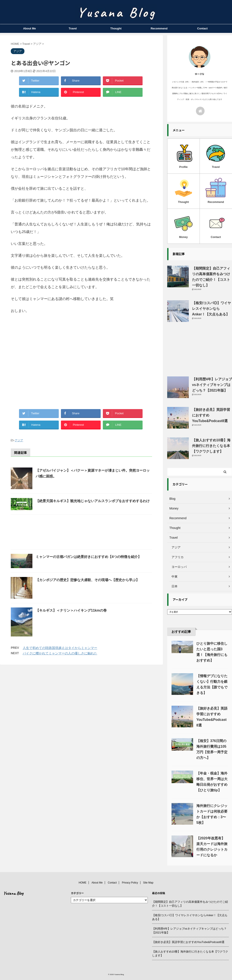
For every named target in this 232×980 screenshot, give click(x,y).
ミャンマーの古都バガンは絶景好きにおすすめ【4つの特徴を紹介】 (88, 557)
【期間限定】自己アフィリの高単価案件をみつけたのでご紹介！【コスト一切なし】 (190, 904)
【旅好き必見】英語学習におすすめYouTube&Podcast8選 (188, 942)
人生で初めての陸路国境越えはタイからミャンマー (60, 648)
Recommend (159, 28)
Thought (116, 28)
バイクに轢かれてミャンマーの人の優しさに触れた (60, 653)
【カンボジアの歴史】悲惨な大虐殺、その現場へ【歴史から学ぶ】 (87, 580)
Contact (202, 28)
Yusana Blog (13, 893)
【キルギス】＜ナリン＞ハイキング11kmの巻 (71, 610)
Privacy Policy (130, 883)
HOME (83, 883)
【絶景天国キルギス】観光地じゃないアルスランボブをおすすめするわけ (93, 501)
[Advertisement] (81, 361)
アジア (19, 440)
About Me (29, 28)
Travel (73, 28)
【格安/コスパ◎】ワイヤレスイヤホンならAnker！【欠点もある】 (211, 309)
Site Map (148, 883)
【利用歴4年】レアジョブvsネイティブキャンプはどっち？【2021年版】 (212, 385)
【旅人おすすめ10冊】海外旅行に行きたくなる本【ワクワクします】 (211, 446)
